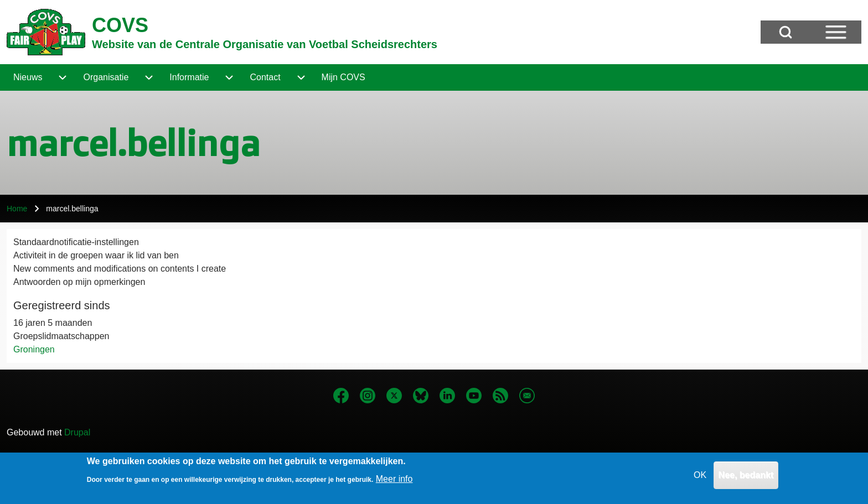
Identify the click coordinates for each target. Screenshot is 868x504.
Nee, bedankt (746, 479)
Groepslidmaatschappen (61, 336)
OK (700, 479)
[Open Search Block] (786, 32)
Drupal (77, 432)
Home (17, 209)
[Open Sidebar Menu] (836, 32)
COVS (120, 25)
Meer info (394, 483)
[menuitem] (28, 77)
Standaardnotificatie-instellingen (76, 242)
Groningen (34, 349)
